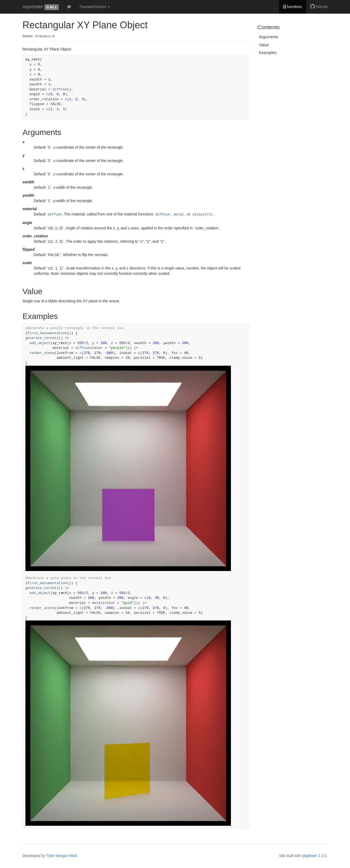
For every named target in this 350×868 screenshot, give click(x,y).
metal (179, 215)
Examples (268, 53)
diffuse (60, 89)
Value (264, 45)
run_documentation (49, 333)
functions (293, 7)
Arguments (269, 37)
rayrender (33, 7)
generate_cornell (42, 338)
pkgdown (310, 856)
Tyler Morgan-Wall (61, 856)
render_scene (42, 353)
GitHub (319, 7)
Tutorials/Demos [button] (95, 7)
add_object (40, 343)
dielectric (203, 215)
